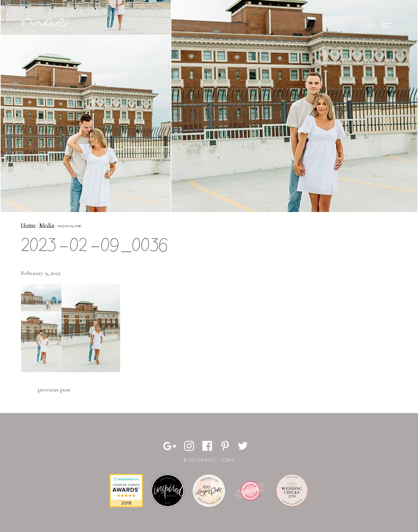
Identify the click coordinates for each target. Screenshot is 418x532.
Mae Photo (46, 27)
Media (47, 225)
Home (28, 225)
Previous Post (54, 390)
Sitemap (228, 460)
